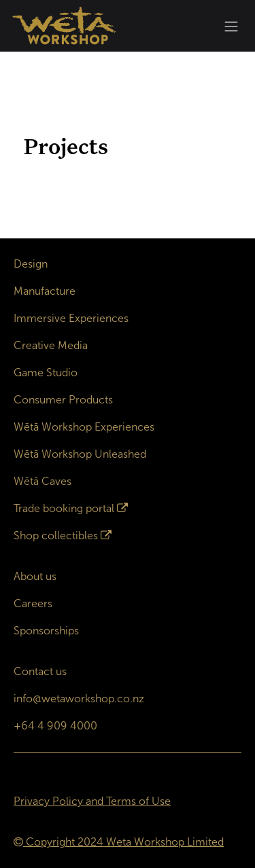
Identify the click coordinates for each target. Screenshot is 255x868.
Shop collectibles (56, 536)
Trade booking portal (64, 508)
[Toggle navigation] (231, 26)
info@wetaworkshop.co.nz (79, 699)
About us (35, 576)
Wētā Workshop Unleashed (80, 454)
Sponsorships (46, 631)
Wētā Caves (42, 481)
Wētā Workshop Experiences (84, 427)
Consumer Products (63, 400)
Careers (33, 603)
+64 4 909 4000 (55, 726)
